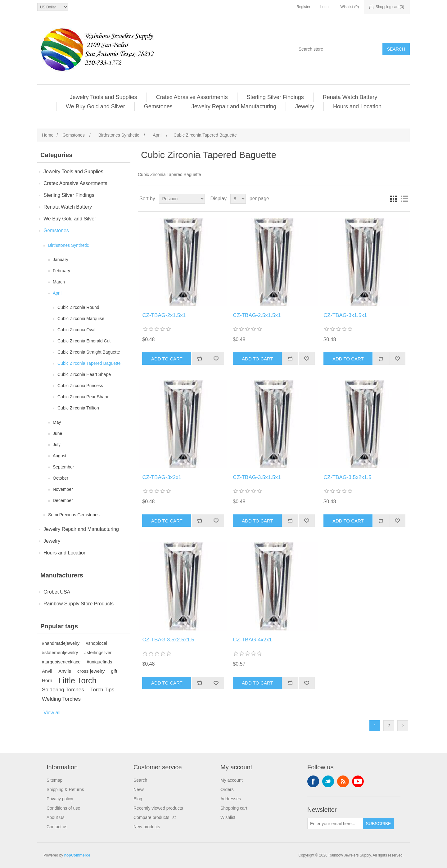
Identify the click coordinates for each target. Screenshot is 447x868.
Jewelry (305, 106)
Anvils (65, 671)
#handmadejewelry (61, 643)
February (61, 271)
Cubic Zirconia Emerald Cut (84, 341)
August (60, 456)
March (59, 282)
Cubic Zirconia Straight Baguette (89, 352)
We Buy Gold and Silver (95, 106)
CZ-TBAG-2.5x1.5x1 (257, 315)
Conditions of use (63, 808)
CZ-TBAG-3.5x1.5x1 (257, 477)
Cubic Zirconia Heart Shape (84, 374)
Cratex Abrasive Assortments (192, 97)
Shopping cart (234, 808)
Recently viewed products (158, 808)
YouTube (358, 781)
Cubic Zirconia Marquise (81, 319)
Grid (393, 199)
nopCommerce (77, 855)
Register (303, 7)
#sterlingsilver (98, 653)
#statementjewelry (60, 653)
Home (48, 135)
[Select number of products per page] (238, 199)
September (63, 467)
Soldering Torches (63, 690)
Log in (325, 7)
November (63, 489)
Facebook (313, 781)
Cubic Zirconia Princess (80, 386)
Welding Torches (61, 699)
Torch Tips (102, 690)
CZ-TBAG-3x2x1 (162, 477)
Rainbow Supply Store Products (79, 604)
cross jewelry (91, 671)
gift (114, 671)
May (57, 422)
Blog (138, 799)
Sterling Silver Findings (275, 97)
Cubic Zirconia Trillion (78, 408)
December (63, 500)
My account (232, 780)
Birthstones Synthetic (69, 245)
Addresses (231, 799)
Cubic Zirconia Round (78, 307)
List (404, 199)
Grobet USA (57, 592)
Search (140, 780)
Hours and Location (357, 106)
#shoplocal (96, 643)
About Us (56, 817)
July (57, 445)
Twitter (328, 781)
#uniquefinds (99, 662)
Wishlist (228, 817)
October (61, 478)
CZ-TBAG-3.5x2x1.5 (347, 477)
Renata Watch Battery (350, 97)
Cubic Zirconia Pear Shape (83, 397)
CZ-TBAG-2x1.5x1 (164, 315)
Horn (47, 680)
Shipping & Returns (65, 789)
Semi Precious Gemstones (74, 515)
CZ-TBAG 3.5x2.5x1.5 (168, 640)
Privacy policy (60, 799)
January (61, 260)
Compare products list (155, 817)
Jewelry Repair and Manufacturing (234, 106)
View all (52, 713)
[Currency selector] (53, 7)
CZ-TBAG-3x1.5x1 (345, 315)
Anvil (47, 671)
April (57, 293)
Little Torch (77, 680)
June (57, 433)
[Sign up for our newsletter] (335, 824)
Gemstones (158, 106)
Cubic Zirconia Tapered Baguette (89, 363)
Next (403, 726)
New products (147, 827)
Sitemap (54, 780)
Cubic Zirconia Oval (76, 330)
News (139, 789)
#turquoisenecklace (61, 662)
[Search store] (339, 49)
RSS (343, 781)
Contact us (57, 827)
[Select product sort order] (182, 199)
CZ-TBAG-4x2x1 (252, 640)
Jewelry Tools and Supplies (104, 97)
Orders (227, 789)
